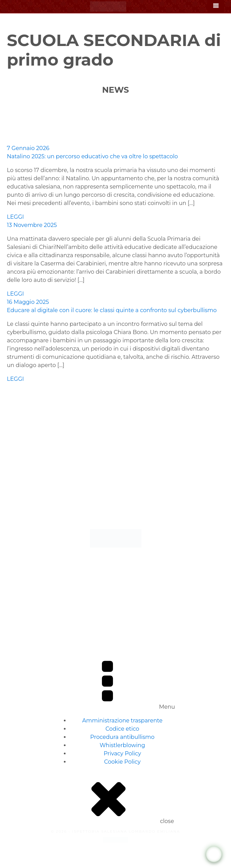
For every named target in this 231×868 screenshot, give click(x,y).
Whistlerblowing (122, 745)
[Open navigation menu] (216, 7)
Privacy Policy (122, 753)
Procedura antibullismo (122, 737)
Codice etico (122, 729)
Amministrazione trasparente (123, 721)
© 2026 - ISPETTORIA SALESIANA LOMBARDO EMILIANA (115, 831)
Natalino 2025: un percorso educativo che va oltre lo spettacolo (92, 156)
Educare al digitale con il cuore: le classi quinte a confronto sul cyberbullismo (112, 310)
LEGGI (15, 217)
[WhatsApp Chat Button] (214, 854)
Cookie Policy (122, 762)
